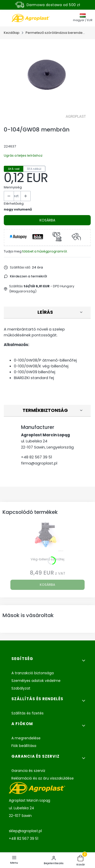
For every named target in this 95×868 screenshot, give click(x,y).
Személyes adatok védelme (36, 681)
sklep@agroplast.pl (25, 831)
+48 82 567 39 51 (37, 457)
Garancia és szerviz (28, 771)
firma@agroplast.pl (39, 463)
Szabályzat (21, 688)
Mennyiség (13, 187)
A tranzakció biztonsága (33, 673)
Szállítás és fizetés (27, 713)
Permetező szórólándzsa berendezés (56, 33)
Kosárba (47, 220)
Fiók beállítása (24, 746)
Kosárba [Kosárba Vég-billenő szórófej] (48, 585)
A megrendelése (26, 738)
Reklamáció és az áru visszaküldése (43, 778)
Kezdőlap (12, 33)
